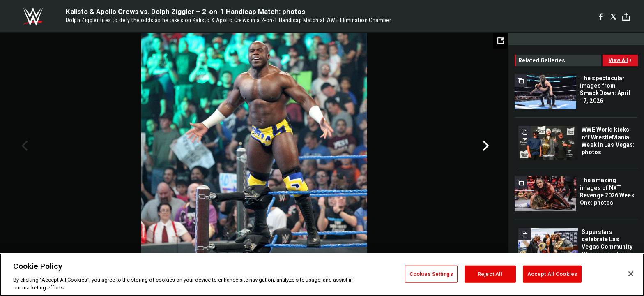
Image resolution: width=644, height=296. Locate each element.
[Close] (631, 274)
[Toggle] (626, 17)
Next (485, 146)
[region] (322, 275)
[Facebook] (601, 16)
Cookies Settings (431, 274)
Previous (24, 146)
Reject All (490, 274)
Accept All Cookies (552, 274)
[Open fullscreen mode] (501, 41)
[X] (613, 16)
